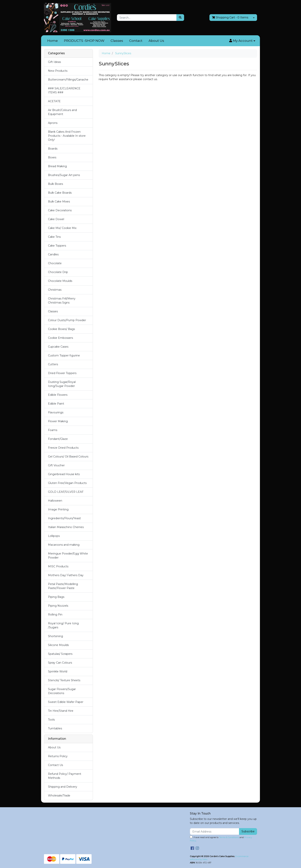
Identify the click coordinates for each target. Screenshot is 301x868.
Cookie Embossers (60, 338)
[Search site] (180, 18)
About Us (156, 41)
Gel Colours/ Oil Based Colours (68, 457)
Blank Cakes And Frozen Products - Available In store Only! (67, 136)
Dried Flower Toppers (62, 373)
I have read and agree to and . (221, 839)
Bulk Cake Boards (60, 193)
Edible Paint (56, 404)
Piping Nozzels (58, 606)
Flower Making (58, 421)
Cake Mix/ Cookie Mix (62, 228)
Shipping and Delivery (63, 787)
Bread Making (57, 166)
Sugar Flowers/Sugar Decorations (62, 691)
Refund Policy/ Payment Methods (65, 776)
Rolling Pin (55, 615)
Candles (53, 254)
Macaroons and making (64, 545)
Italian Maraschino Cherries (66, 527)
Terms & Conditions (229, 837)
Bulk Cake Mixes (59, 202)
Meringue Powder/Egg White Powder (68, 556)
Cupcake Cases (58, 347)
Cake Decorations (60, 210)
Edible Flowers (58, 395)
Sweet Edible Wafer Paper (66, 702)
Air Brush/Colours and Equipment (62, 112)
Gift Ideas (54, 62)
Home (53, 41)
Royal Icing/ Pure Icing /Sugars (63, 625)
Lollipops (54, 536)
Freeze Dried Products (63, 448)
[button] (242, 41)
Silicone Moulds (58, 645)
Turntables (55, 728)
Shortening (55, 636)
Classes (117, 41)
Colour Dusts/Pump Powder (67, 320)
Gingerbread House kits (64, 474)
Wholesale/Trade (59, 796)
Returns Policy (58, 756)
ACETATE (54, 101)
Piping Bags (56, 597)
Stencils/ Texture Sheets (64, 680)
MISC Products (58, 566)
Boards (53, 149)
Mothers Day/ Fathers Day (66, 575)
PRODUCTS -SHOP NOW (84, 41)
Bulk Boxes (55, 184)
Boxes (52, 157)
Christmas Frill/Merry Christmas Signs (62, 301)
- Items (230, 18)
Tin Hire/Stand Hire (61, 711)
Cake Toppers (57, 246)
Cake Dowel (56, 219)
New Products (58, 71)
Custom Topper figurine (64, 355)
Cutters (53, 364)
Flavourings (56, 412)
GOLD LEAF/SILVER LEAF (66, 492)
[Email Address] (215, 831)
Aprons (53, 123)
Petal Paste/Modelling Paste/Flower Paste (63, 586)
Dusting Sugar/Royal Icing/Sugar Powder (62, 384)
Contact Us (55, 765)
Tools (51, 720)
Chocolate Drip (58, 272)
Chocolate (55, 263)
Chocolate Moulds (60, 281)
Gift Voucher (56, 465)
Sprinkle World (58, 671)
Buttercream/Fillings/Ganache (68, 80)
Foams (53, 430)
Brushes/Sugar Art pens (64, 175)
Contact (136, 41)
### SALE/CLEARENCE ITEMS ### (64, 90)
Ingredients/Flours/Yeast (64, 518)
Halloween (55, 501)
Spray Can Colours (60, 663)
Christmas (55, 290)
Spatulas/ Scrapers (60, 654)
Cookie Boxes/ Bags (61, 329)
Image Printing (58, 509)
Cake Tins (54, 237)
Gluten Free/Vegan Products (67, 483)
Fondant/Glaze (58, 439)
